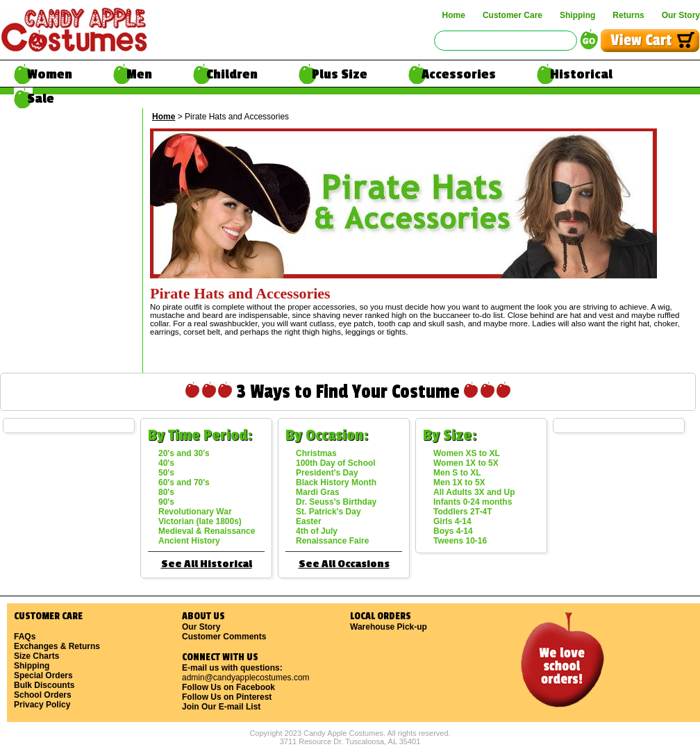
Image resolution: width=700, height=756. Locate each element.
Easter (309, 521)
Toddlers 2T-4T (462, 512)
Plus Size (340, 74)
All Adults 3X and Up (474, 492)
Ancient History (189, 541)
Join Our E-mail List (221, 707)
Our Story (681, 15)
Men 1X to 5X (459, 482)
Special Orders (43, 675)
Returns (628, 15)
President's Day (327, 473)
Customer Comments (224, 637)
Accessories (459, 74)
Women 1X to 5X (466, 463)
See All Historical (207, 564)
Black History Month (336, 482)
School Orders (43, 695)
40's (166, 463)
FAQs (25, 637)
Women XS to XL (467, 453)
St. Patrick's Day (328, 512)
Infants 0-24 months (473, 502)
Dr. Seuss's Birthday (336, 502)
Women (50, 74)
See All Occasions (344, 564)
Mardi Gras (318, 492)
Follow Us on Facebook (228, 687)
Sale (41, 99)
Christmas (316, 453)
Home (454, 15)
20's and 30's (184, 453)
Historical (581, 74)
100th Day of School (336, 463)
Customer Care (512, 15)
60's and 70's (184, 482)
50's (166, 473)
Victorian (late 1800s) (200, 521)
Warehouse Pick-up (389, 627)
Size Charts (36, 656)
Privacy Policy (42, 705)
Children (232, 74)
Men (139, 74)
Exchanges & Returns (57, 646)
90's (166, 502)
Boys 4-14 (453, 531)
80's (166, 492)
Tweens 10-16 (460, 541)
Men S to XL (457, 473)
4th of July (317, 531)
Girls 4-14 (452, 521)
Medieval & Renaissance (207, 531)
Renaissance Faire (332, 541)
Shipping (577, 15)
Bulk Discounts (44, 685)
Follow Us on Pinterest (227, 697)
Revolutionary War (195, 512)
